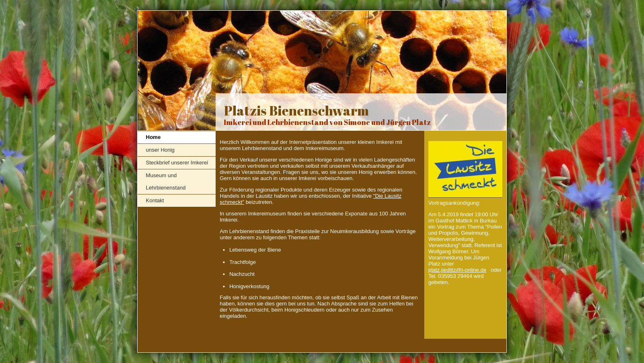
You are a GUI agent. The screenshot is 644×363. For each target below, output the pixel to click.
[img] (322, 71)
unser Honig (160, 150)
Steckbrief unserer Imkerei (177, 163)
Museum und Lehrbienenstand (166, 181)
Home (153, 137)
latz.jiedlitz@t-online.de (459, 270)
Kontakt (155, 200)
